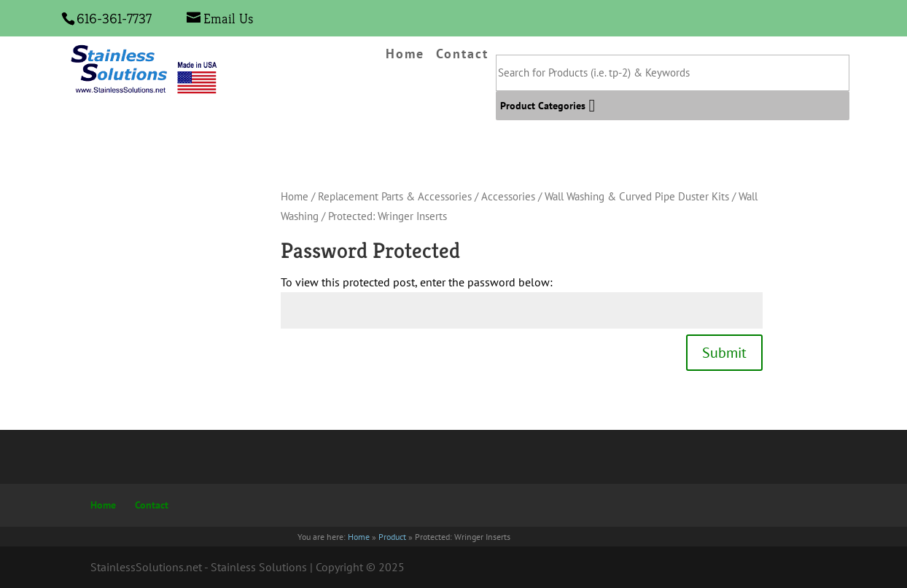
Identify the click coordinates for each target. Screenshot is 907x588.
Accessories (508, 196)
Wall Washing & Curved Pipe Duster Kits (637, 196)
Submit (724, 353)
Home (405, 55)
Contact (462, 55)
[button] (543, 106)
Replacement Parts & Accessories (395, 196)
